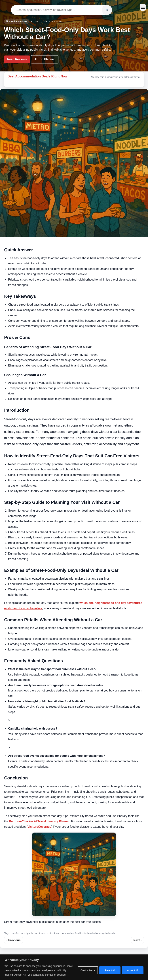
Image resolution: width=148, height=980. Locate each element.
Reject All (110, 970)
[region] (74, 967)
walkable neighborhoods (102, 933)
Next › (138, 940)
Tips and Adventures (17, 21)
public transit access (38, 933)
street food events (58, 933)
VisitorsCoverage (39, 827)
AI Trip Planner (45, 59)
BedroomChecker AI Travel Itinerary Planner (39, 821)
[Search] (107, 10)
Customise (86, 970)
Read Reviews (17, 59)
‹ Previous (13, 940)
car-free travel (19, 933)
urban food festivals (79, 933)
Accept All (133, 970)
